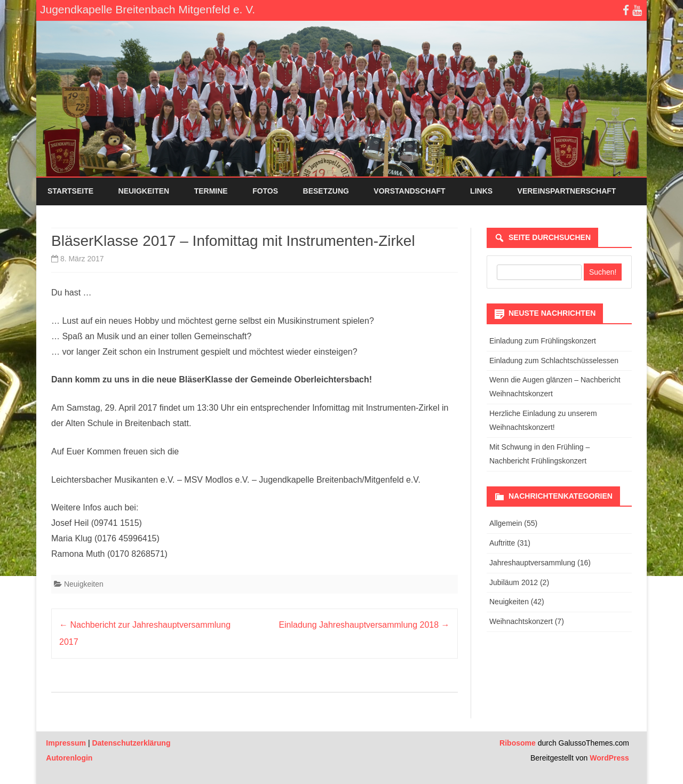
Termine (211, 191)
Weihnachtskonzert (521, 621)
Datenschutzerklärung (131, 743)
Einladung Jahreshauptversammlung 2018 (364, 625)
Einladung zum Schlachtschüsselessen (554, 361)
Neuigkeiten (144, 191)
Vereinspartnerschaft (567, 191)
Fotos (265, 191)
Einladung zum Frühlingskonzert (543, 341)
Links (481, 191)
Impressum (66, 743)
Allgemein (506, 523)
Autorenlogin (69, 758)
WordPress (608, 758)
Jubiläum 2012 (514, 582)
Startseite (70, 191)
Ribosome (518, 743)
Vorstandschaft (409, 191)
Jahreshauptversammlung (532, 563)
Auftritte (502, 543)
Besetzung (326, 191)
